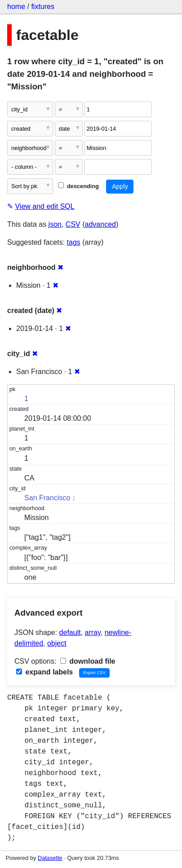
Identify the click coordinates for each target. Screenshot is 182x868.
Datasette (50, 858)
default (70, 632)
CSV (73, 224)
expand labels (44, 672)
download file (88, 661)
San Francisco (47, 498)
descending (78, 186)
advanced (100, 224)
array (93, 632)
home (16, 7)
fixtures (43, 7)
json (55, 224)
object (57, 643)
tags (74, 242)
